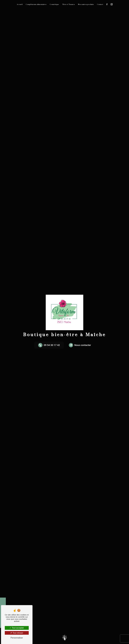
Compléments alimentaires (36, 4)
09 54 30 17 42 (49, 345)
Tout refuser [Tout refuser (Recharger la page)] (17, 633)
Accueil (20, 4)
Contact (100, 4)
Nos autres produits (86, 4)
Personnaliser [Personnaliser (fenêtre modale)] (17, 638)
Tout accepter (17, 628)
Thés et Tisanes (68, 4)
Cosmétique (54, 4)
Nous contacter (80, 345)
